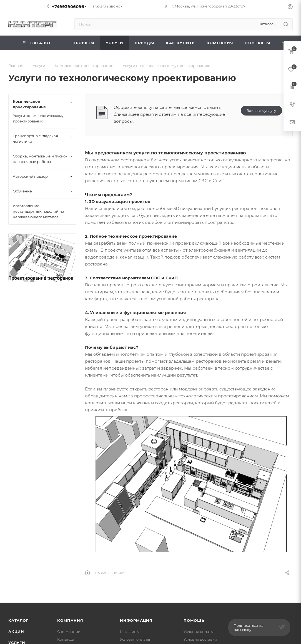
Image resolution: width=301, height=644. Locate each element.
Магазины (130, 632)
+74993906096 (68, 7)
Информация (136, 620)
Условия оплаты (135, 639)
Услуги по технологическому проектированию (38, 118)
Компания (70, 620)
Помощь (194, 620)
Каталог (18, 620)
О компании (69, 632)
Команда (66, 639)
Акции (16, 632)
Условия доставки (200, 639)
